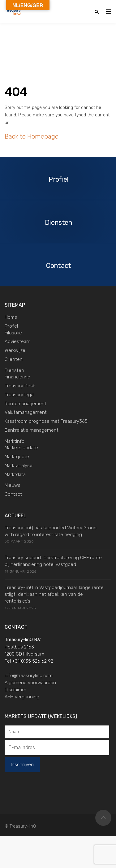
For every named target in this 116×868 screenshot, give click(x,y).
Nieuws (13, 485)
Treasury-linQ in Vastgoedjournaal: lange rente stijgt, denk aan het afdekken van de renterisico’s (54, 594)
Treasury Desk (20, 386)
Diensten (14, 370)
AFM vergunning (22, 697)
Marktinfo (15, 441)
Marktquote (17, 457)
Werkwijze (15, 350)
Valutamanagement (26, 412)
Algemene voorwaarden (30, 683)
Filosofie (13, 333)
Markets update (21, 448)
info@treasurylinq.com (29, 676)
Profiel (11, 326)
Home (11, 317)
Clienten (14, 359)
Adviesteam (17, 341)
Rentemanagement (26, 404)
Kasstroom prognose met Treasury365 (46, 421)
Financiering (17, 377)
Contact (13, 494)
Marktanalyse (19, 466)
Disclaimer (15, 690)
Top (103, 818)
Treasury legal (19, 395)
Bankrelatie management (32, 430)
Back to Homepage (32, 136)
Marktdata (15, 474)
